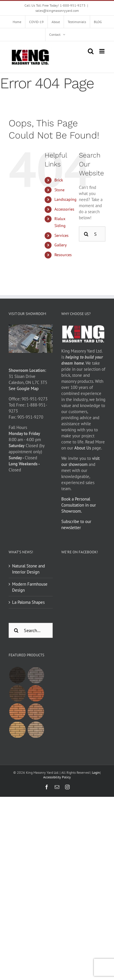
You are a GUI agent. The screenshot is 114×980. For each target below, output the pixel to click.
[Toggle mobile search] (91, 51)
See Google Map (24, 388)
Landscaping (65, 199)
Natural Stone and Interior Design (29, 569)
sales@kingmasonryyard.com (57, 11)
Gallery (61, 245)
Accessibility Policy (57, 777)
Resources (63, 255)
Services (61, 235)
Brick (59, 180)
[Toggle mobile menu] (102, 51)
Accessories (64, 209)
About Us (83, 448)
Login (96, 772)
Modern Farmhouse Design (30, 587)
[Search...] (31, 630)
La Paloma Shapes (28, 602)
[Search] (86, 234)
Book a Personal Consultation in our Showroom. (79, 505)
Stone (59, 190)
